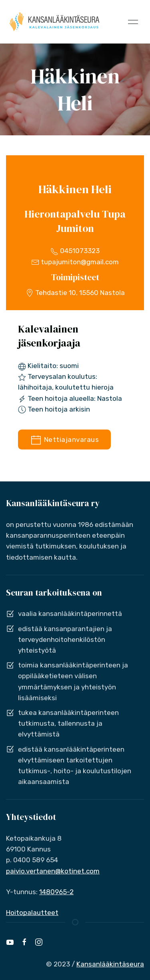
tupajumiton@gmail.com (75, 262)
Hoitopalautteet (32, 913)
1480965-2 (56, 892)
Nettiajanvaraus (64, 440)
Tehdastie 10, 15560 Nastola (75, 293)
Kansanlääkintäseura (110, 964)
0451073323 (75, 251)
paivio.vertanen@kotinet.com (53, 871)
